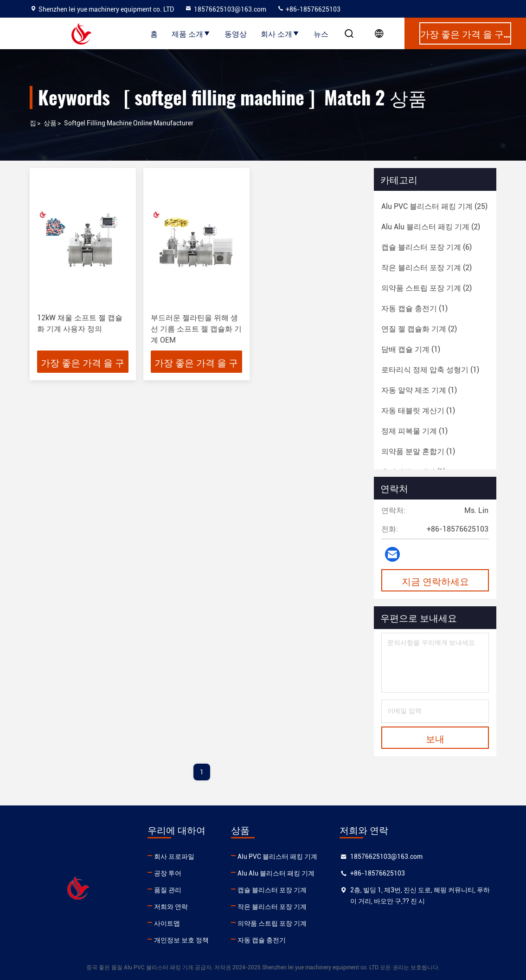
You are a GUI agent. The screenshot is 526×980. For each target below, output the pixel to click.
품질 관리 (168, 890)
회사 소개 (280, 33)
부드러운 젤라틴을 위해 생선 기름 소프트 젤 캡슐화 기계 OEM (196, 329)
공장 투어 (168, 873)
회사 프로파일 (174, 857)
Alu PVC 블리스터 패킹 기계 (277, 857)
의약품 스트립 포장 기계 (272, 923)
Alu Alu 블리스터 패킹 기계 (276, 873)
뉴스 (321, 33)
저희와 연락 (171, 907)
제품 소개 (191, 33)
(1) (414, 308)
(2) (431, 227)
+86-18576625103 (309, 9)
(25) (434, 206)
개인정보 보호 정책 (181, 940)
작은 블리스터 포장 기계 (272, 907)
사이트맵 (167, 923)
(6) (427, 247)
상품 (50, 123)
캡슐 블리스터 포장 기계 (272, 890)
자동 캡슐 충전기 (262, 940)
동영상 (236, 33)
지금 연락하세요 (435, 581)
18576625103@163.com (225, 9)
